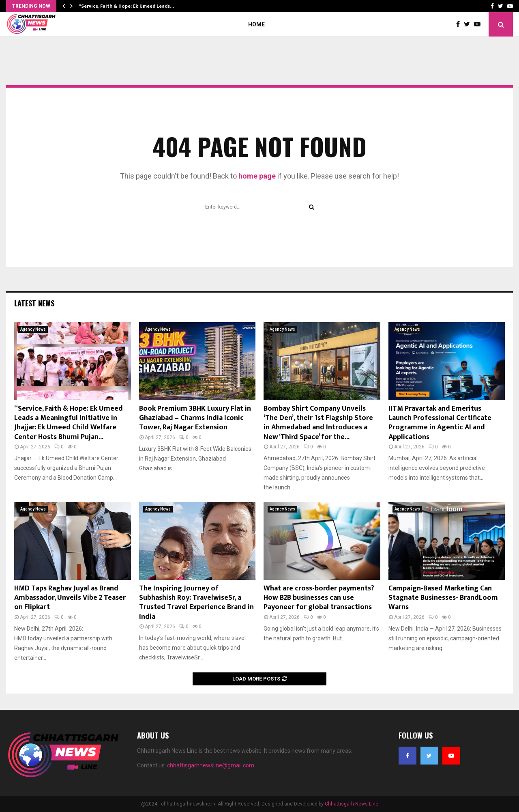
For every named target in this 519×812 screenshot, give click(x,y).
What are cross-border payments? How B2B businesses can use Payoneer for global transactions (319, 598)
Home (256, 24)
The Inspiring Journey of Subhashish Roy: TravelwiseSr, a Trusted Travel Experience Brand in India (196, 603)
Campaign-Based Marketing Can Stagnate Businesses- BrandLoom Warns (443, 598)
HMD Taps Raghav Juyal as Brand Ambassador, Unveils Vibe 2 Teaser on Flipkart (70, 598)
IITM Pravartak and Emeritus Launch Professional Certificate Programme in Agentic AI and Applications (440, 423)
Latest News (34, 303)
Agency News (33, 329)
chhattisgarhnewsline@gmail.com (211, 765)
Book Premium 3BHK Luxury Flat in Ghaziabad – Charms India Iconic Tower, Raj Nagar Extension (195, 418)
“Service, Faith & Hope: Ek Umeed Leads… (126, 6)
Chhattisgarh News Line (352, 804)
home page (257, 176)
